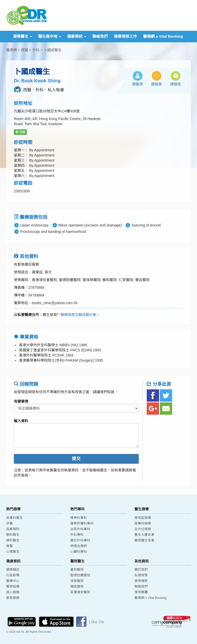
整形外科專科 (80, 540)
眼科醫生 (13, 535)
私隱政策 (141, 575)
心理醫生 (13, 552)
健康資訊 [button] (77, 36)
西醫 (25, 50)
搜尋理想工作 (125, 36)
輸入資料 (21, 421)
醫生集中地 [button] (50, 36)
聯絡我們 (100, 36)
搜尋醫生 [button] (23, 36)
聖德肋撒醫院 (80, 575)
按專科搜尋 (143, 523)
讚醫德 (137, 84)
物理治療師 (79, 546)
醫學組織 (13, 587)
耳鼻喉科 (13, 529)
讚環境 (175, 84)
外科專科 (77, 535)
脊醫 (9, 546)
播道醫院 (77, 587)
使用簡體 (141, 592)
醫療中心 (13, 581)
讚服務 (156, 84)
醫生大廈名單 (144, 535)
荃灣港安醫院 (80, 592)
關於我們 (141, 570)
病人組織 (13, 592)
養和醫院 (77, 570)
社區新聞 (13, 575)
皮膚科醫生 (14, 518)
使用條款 (141, 581)
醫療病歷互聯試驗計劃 (77, 315)
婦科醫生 (13, 540)
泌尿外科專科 (80, 529)
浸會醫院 (77, 581)
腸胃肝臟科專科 (82, 523)
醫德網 (12, 50)
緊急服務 (13, 598)
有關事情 (21, 401)
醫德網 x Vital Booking (163, 36)
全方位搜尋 (143, 529)
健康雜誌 (13, 570)
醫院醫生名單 (144, 540)
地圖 (20, 132)
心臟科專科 (79, 552)
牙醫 (9, 523)
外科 (36, 50)
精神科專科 (79, 518)
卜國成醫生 (53, 50)
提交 (76, 459)
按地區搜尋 (143, 518)
